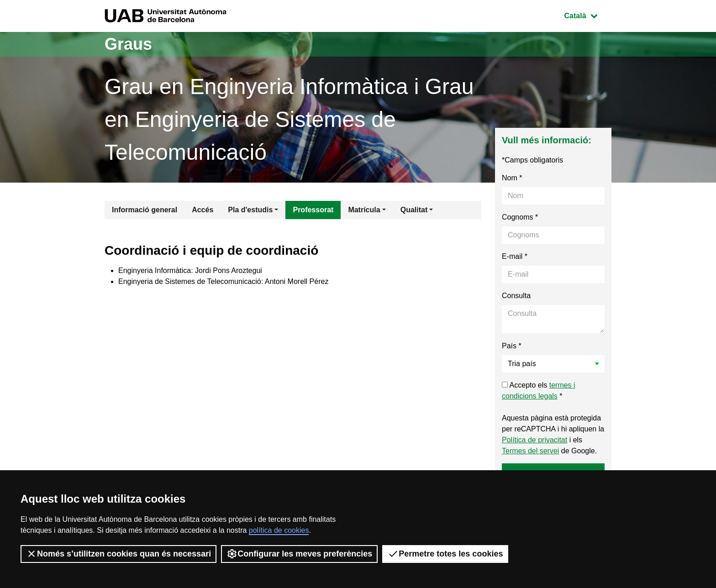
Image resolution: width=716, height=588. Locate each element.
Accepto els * (539, 391)
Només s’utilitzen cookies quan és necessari (118, 554)
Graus (128, 44)
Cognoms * (520, 217)
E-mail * (515, 256)
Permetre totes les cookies (445, 554)
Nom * (512, 178)
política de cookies (279, 530)
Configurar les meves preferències (299, 554)
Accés (203, 210)
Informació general (145, 210)
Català (588, 15)
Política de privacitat (534, 440)
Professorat (313, 210)
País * (512, 346)
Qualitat (414, 210)
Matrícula (364, 210)
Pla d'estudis (250, 210)
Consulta (516, 296)
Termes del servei (530, 451)
